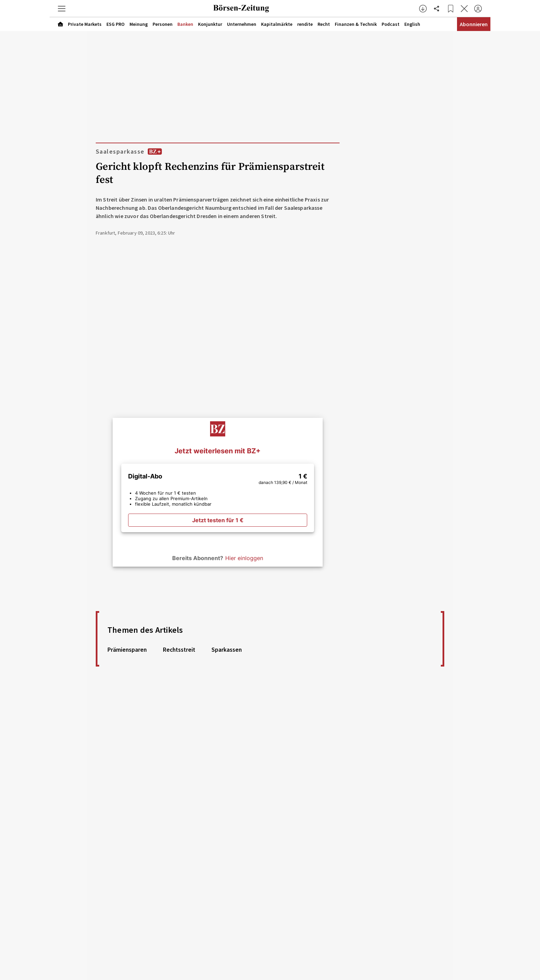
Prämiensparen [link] (127, 650)
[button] (62, 9)
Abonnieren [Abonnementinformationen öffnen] (474, 24)
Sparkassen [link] (227, 650)
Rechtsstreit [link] (179, 650)
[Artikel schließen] (464, 9)
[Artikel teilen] (437, 9)
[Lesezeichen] (450, 9)
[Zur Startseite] (241, 9)
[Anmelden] (478, 9)
